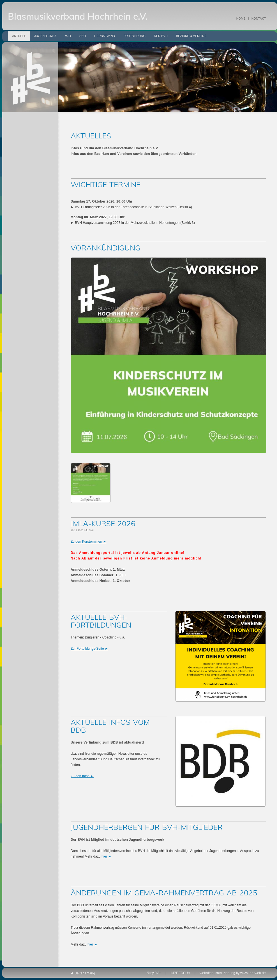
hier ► (106, 856)
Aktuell (19, 36)
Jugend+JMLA (45, 36)
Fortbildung (134, 36)
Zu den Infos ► (82, 776)
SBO (83, 36)
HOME (241, 18)
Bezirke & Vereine (191, 36)
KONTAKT (259, 18)
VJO (68, 36)
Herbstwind (105, 36)
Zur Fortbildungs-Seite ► (89, 649)
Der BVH (161, 36)
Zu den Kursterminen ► (88, 542)
